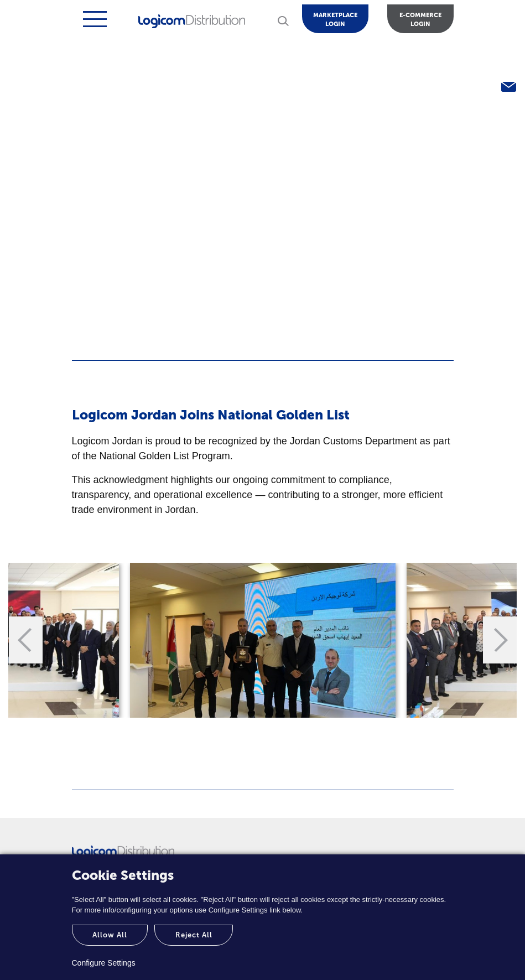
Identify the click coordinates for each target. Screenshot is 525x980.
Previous (27, 640)
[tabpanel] (263, 640)
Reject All (194, 935)
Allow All (110, 935)
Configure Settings (104, 963)
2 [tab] (279, 728)
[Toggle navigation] (93, 19)
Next (499, 640)
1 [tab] (246, 728)
